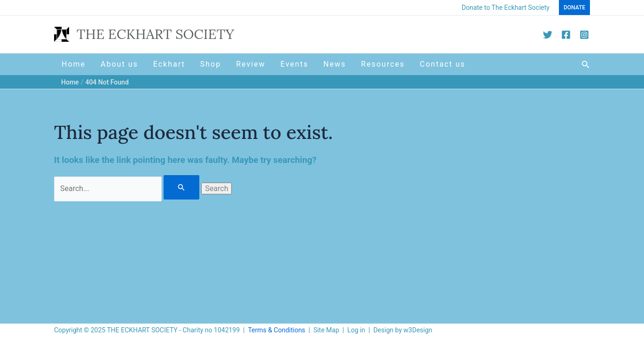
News (335, 64)
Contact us (443, 64)
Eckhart (169, 64)
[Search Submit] (181, 187)
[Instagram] (584, 35)
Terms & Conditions (276, 330)
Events (295, 64)
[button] (574, 8)
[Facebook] (566, 35)
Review (251, 64)
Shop (211, 64)
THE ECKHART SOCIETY (155, 34)
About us (119, 64)
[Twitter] (548, 35)
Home (74, 64)
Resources (383, 64)
